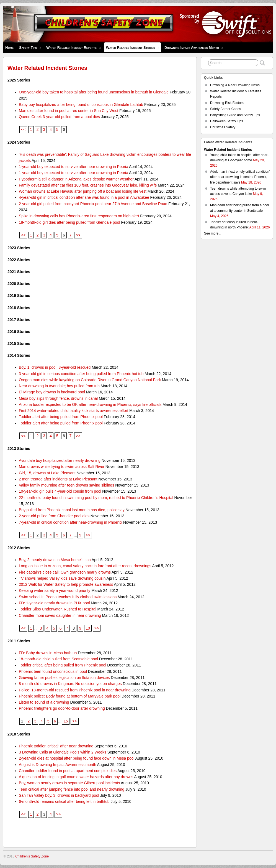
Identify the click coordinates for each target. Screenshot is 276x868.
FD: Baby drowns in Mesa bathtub (48, 653)
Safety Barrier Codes (225, 109)
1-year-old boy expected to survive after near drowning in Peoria (73, 167)
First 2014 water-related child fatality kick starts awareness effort (73, 411)
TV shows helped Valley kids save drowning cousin (62, 578)
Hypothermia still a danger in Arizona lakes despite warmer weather (76, 179)
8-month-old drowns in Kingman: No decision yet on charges (70, 684)
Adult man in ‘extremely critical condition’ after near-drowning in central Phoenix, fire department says (240, 177)
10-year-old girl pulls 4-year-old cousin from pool (60, 491)
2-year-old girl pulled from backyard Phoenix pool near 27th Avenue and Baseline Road (93, 204)
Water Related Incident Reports (74, 49)
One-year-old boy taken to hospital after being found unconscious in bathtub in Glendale (94, 92)
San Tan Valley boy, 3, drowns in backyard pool (59, 795)
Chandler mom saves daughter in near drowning (60, 615)
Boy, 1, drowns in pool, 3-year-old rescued (55, 367)
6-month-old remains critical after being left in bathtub (64, 801)
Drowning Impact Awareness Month (194, 49)
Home (9, 48)
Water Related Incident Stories (133, 49)
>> (78, 235)
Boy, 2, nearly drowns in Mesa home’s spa (55, 560)
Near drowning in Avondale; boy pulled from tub (59, 386)
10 (88, 628)
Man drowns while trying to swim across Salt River (62, 467)
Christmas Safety (223, 127)
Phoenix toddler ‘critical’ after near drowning (56, 746)
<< (23, 129)
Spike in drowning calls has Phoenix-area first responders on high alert (79, 216)
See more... (213, 233)
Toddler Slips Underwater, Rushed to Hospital (58, 609)
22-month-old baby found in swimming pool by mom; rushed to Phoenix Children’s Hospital (96, 498)
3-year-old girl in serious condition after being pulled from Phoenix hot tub (81, 374)
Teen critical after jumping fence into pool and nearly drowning (72, 789)
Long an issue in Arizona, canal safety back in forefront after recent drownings (85, 566)
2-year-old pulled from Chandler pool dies (54, 516)
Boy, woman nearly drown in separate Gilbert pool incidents (69, 783)
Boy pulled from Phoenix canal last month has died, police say (72, 510)
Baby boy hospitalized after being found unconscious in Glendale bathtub (81, 105)
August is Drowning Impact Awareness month (58, 765)
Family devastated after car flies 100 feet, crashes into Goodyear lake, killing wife (88, 185)
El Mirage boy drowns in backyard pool (52, 392)
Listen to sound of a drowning (44, 702)
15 (66, 721)
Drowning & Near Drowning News (235, 85)
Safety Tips (30, 49)
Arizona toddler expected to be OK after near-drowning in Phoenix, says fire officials (90, 404)
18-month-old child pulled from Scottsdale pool (58, 659)
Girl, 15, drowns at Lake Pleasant (47, 473)
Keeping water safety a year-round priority (55, 590)
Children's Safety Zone (32, 856)
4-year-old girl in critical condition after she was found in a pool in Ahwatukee (84, 197)
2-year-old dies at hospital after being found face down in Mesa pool (77, 758)
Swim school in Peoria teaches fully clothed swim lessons (68, 597)
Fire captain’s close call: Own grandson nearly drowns (65, 572)
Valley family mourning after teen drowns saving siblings (66, 485)
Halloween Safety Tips (227, 121)
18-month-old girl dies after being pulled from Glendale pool (69, 222)
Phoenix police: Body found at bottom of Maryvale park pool (70, 696)
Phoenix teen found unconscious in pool (53, 671)
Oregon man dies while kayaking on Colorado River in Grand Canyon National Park (90, 380)
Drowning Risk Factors (227, 103)
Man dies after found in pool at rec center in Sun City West (69, 111)
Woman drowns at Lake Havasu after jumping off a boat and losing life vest (83, 191)
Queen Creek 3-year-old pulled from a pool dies (59, 117)
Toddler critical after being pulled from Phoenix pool (62, 665)
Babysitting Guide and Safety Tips (235, 115)
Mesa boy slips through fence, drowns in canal (58, 398)
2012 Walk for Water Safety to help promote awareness (66, 584)
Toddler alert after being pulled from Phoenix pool (61, 417)
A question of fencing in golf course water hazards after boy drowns (76, 777)
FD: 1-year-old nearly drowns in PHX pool (54, 603)
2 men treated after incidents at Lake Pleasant (58, 479)
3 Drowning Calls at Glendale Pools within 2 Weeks (63, 752)
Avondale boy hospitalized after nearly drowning (60, 460)
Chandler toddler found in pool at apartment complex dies (68, 771)
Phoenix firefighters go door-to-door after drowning (62, 708)
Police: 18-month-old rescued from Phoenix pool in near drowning (75, 690)
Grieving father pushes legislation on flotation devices (64, 678)
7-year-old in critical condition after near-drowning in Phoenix (70, 522)
